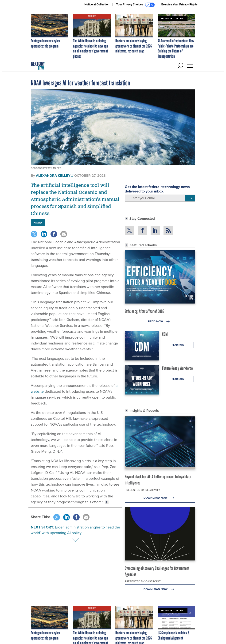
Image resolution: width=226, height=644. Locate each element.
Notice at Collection (97, 4)
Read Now (160, 322)
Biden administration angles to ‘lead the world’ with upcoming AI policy (75, 530)
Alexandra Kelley (53, 176)
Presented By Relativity (142, 490)
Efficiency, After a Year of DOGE (144, 311)
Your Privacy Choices (135, 5)
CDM (165, 334)
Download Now (160, 498)
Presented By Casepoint (143, 581)
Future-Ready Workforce (177, 368)
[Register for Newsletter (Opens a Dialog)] (190, 198)
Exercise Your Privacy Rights (179, 4)
